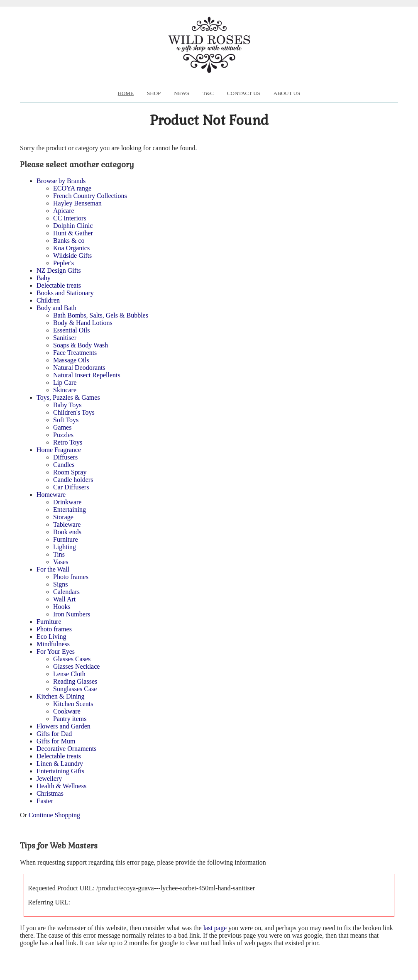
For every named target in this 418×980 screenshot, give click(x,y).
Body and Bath (56, 308)
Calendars (66, 592)
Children (48, 300)
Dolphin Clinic (73, 226)
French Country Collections (90, 196)
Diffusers (65, 457)
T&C (208, 93)
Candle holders (73, 480)
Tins (59, 554)
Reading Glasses (75, 681)
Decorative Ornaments (66, 749)
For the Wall (53, 569)
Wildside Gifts (72, 255)
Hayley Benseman (77, 203)
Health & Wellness (61, 786)
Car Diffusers (71, 487)
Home (126, 93)
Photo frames (71, 577)
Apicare (64, 211)
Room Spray (70, 472)
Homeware (51, 495)
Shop (154, 93)
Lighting (65, 547)
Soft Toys (66, 420)
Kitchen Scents (73, 704)
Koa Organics (71, 248)
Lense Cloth (69, 674)
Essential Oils (71, 330)
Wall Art (64, 599)
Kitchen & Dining (61, 696)
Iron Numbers (72, 614)
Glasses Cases (72, 659)
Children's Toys (74, 412)
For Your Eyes (56, 651)
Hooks (62, 607)
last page (215, 928)
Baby (44, 278)
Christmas (50, 793)
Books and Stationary (65, 293)
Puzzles (63, 435)
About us (287, 93)
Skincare (65, 390)
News (182, 93)
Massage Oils (71, 360)
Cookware (67, 711)
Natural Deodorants (79, 368)
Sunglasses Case (75, 689)
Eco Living (51, 637)
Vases (61, 562)
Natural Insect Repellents (87, 375)
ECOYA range (72, 188)
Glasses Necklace (76, 666)
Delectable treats (59, 285)
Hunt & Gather (73, 233)
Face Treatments (75, 353)
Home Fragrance (59, 450)
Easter (45, 801)
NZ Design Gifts (59, 270)
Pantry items (70, 719)
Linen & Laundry (60, 764)
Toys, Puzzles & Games (68, 397)
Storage (63, 517)
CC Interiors (70, 218)
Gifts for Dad (54, 734)
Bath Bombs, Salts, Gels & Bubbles (101, 315)
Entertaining (70, 510)
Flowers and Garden (64, 726)
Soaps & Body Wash (81, 345)
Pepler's (64, 263)
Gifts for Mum (56, 741)
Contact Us (244, 93)
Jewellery (49, 778)
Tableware (67, 524)
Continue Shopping (54, 815)
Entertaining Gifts (60, 771)
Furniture (66, 539)
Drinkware (67, 502)
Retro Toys (68, 442)
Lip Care (65, 382)
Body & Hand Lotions (83, 323)
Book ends (67, 532)
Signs (61, 584)
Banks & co (69, 241)
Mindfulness (53, 644)
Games (62, 427)
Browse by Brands (61, 181)
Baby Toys (67, 405)
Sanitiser (65, 338)
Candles (64, 465)
